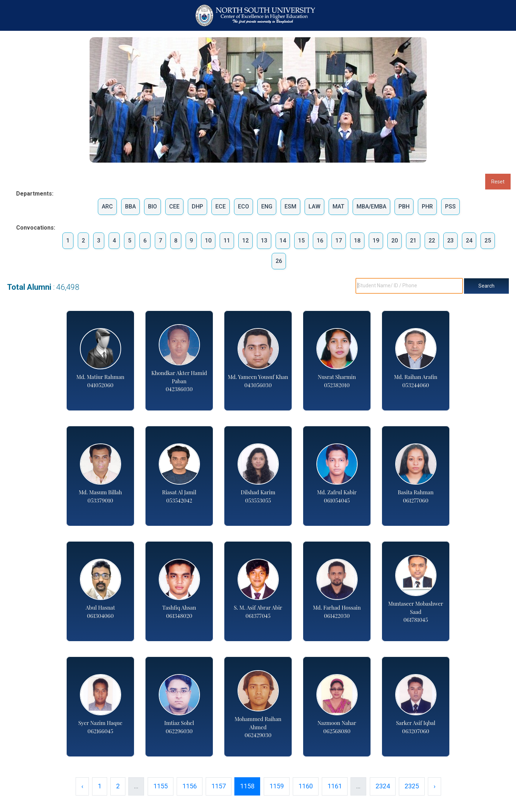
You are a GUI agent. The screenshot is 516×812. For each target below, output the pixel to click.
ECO (243, 206)
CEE (174, 206)
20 (395, 241)
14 (283, 241)
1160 (306, 786)
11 (227, 241)
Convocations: (31, 228)
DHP (197, 206)
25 (488, 241)
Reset (498, 182)
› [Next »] (434, 786)
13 (264, 241)
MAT (338, 206)
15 (301, 241)
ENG (267, 206)
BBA (130, 206)
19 (376, 241)
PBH (404, 206)
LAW (314, 206)
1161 (335, 786)
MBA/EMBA (371, 206)
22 (432, 241)
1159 (277, 786)
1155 (161, 786)
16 (320, 241)
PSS (450, 206)
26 (279, 261)
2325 (412, 786)
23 (450, 241)
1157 (219, 786)
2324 (383, 786)
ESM (290, 206)
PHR (427, 206)
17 (339, 241)
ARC (107, 206)
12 (245, 241)
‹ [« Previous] (82, 786)
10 (208, 241)
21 (413, 241)
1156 (190, 786)
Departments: (31, 194)
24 (469, 241)
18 (357, 241)
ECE (221, 206)
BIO (152, 206)
